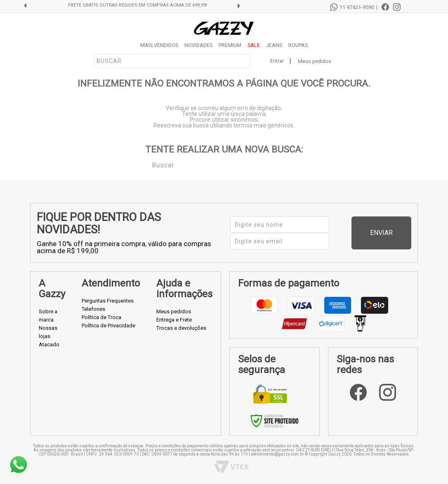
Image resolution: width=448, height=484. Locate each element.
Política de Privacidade (108, 325)
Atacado (49, 344)
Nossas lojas (48, 332)
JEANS (274, 45)
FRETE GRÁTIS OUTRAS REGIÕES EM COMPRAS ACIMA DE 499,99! (138, 5)
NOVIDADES (198, 45)
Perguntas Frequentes (108, 301)
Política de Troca (101, 317)
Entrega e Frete (174, 320)
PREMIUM (230, 45)
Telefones (93, 309)
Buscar (146, 164)
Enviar (396, 233)
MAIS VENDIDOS (159, 45)
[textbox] (172, 61)
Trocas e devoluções (181, 328)
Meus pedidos (315, 61)
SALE (254, 45)
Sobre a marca (48, 316)
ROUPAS (298, 45)
